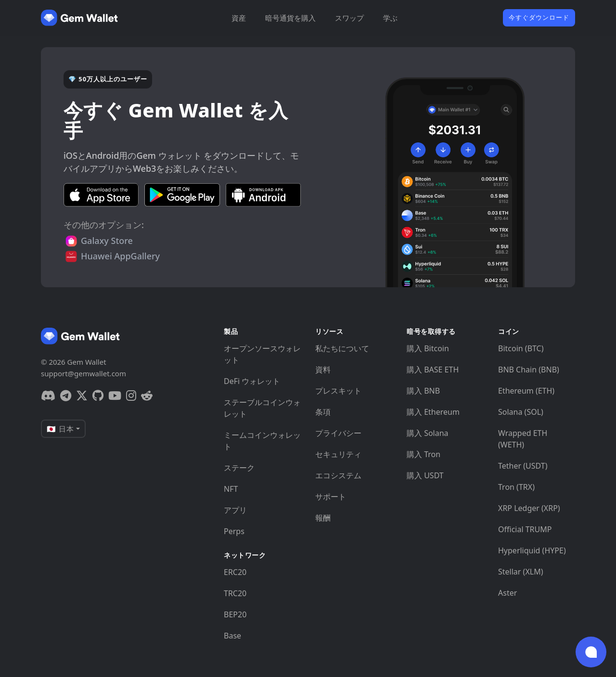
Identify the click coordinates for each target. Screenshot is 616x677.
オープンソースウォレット (262, 354)
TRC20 (235, 593)
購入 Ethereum (433, 412)
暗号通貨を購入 (290, 18)
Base (232, 636)
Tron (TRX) (516, 487)
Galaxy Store (107, 241)
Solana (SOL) (521, 412)
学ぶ (390, 18)
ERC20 (235, 572)
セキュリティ (338, 454)
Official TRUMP (525, 529)
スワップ (349, 18)
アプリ (235, 510)
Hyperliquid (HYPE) (532, 550)
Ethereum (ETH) (526, 391)
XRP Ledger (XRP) (529, 508)
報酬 (323, 518)
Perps (234, 531)
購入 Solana (428, 433)
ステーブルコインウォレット (262, 408)
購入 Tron (423, 454)
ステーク (239, 468)
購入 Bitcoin (428, 348)
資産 (239, 18)
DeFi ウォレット (252, 381)
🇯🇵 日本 (60, 429)
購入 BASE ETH (433, 370)
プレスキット (338, 391)
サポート (331, 497)
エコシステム (338, 475)
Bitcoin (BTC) (521, 348)
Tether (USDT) (523, 466)
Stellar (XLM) (520, 572)
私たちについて (342, 348)
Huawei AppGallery (120, 256)
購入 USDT (425, 475)
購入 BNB (423, 391)
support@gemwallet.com (83, 373)
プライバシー (338, 433)
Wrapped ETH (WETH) (523, 439)
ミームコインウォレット (262, 441)
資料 (323, 370)
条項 (323, 412)
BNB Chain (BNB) (529, 370)
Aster (507, 593)
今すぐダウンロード (539, 17)
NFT (231, 489)
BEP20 (235, 614)
